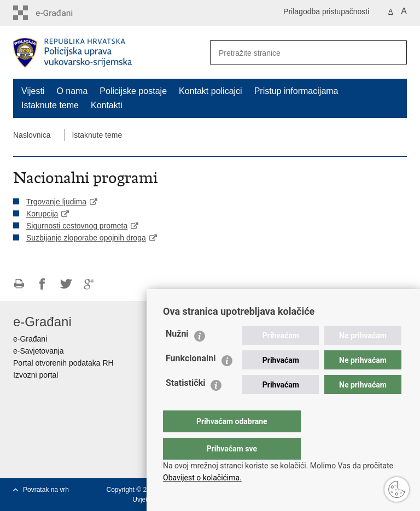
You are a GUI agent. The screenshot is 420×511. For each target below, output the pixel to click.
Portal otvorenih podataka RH (63, 363)
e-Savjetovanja (39, 351)
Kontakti (107, 105)
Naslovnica (32, 135)
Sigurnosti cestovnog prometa (77, 226)
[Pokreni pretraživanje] (394, 52)
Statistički (185, 405)
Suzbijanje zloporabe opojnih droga (86, 238)
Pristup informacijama (296, 91)
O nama (72, 91)
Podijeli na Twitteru (66, 284)
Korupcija (42, 214)
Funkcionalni (191, 380)
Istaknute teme (50, 105)
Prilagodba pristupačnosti (326, 11)
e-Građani (30, 339)
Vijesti (33, 91)
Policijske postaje (133, 91)
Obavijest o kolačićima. (202, 478)
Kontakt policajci (211, 91)
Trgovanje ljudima (56, 202)
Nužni (177, 356)
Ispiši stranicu (19, 284)
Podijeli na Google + (89, 284)
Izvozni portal (36, 375)
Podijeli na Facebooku (42, 284)
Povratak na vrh (46, 490)
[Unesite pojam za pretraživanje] (293, 53)
